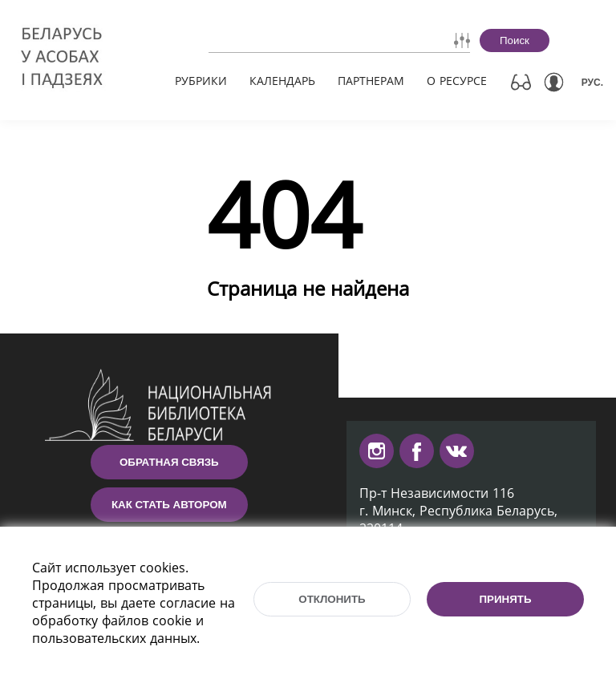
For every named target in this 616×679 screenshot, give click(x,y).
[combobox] (294, 40)
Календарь (282, 81)
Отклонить (332, 599)
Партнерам (371, 81)
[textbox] (294, 40)
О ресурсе (457, 81)
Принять (506, 599)
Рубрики (201, 81)
